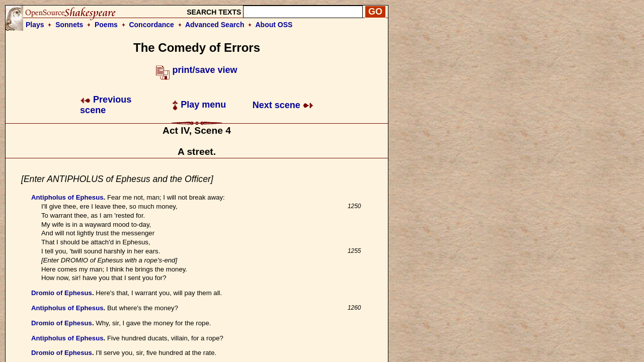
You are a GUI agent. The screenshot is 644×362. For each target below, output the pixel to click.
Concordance (151, 25)
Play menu (199, 105)
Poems (106, 25)
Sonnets (69, 25)
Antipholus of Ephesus (67, 197)
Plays (35, 25)
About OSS (274, 25)
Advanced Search (215, 25)
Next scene (283, 105)
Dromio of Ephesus (62, 293)
